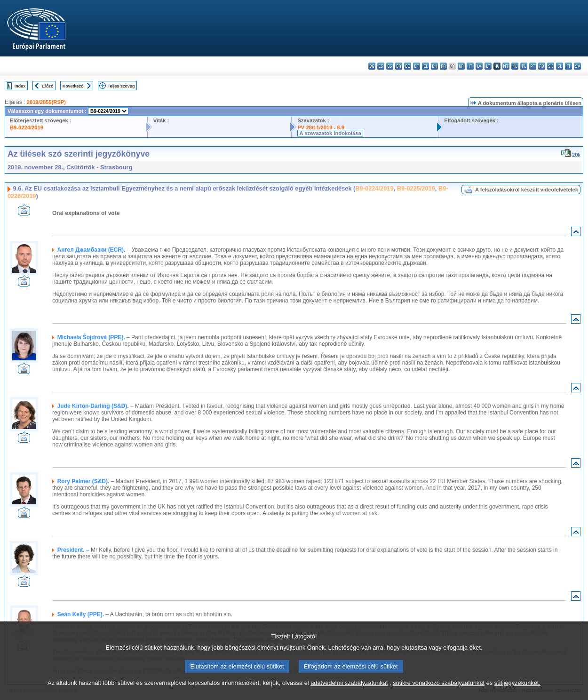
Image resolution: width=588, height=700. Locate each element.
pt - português (533, 66)
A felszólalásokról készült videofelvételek (527, 190)
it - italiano (470, 66)
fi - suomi (568, 66)
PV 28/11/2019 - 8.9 (321, 127)
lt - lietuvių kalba (488, 66)
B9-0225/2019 (416, 188)
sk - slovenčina (551, 66)
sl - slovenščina (560, 66)
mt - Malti (506, 66)
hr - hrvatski (461, 66)
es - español (381, 66)
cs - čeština (390, 66)
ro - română (542, 66)
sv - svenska (577, 66)
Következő (73, 86)
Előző (48, 86)
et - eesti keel (417, 66)
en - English (434, 66)
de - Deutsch (408, 66)
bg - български (372, 66)
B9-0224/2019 (27, 127)
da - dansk (399, 66)
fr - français (443, 66)
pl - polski (524, 66)
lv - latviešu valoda (479, 66)
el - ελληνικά (425, 66)
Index (20, 86)
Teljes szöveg (121, 86)
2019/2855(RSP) (46, 102)
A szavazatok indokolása (330, 133)
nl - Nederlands (515, 66)
